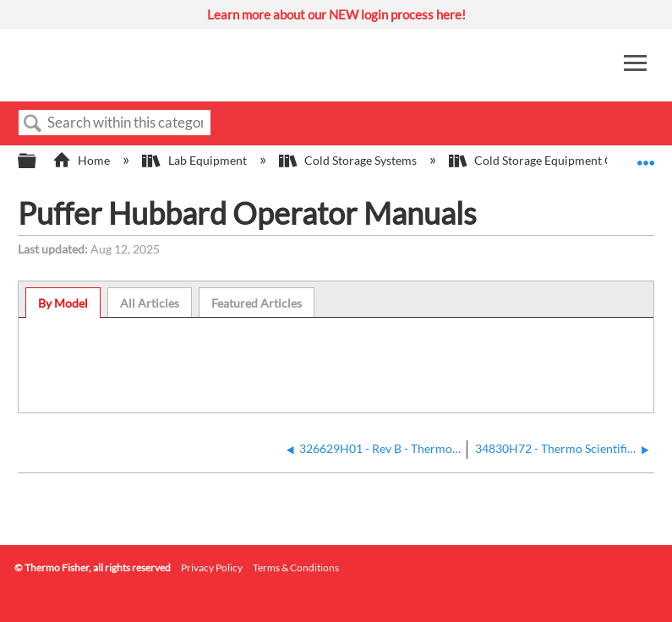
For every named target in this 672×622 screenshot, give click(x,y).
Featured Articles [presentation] (257, 303)
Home (82, 160)
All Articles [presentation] (150, 303)
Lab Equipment (195, 160)
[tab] (63, 303)
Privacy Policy (212, 567)
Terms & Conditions (296, 567)
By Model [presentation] (63, 303)
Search (33, 124)
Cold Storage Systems (349, 160)
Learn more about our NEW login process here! (336, 14)
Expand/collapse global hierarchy (38, 161)
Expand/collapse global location (646, 156)
